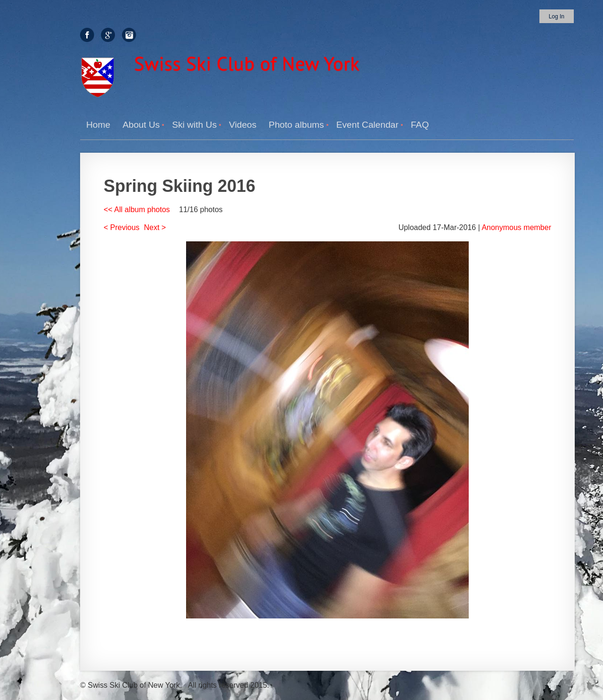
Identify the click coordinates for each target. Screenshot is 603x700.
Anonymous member (516, 227)
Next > (155, 227)
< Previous (122, 227)
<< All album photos (137, 210)
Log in (557, 16)
